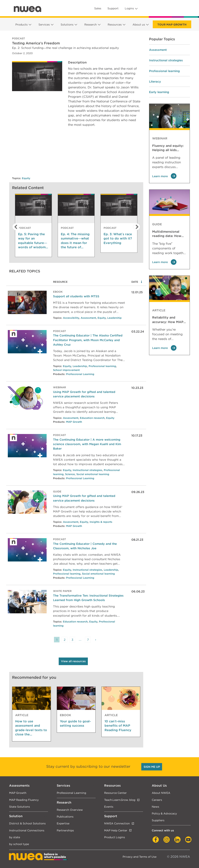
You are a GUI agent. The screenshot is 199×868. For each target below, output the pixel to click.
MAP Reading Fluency (24, 800)
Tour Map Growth (172, 25)
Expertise (63, 823)
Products (21, 25)
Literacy (155, 81)
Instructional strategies (87, 470)
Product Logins (115, 837)
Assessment (88, 318)
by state (15, 837)
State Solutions (20, 807)
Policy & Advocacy (164, 813)
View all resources (73, 661)
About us (139, 25)
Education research (92, 418)
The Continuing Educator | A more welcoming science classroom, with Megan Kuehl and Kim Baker (87, 444)
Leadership (114, 318)
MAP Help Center (116, 830)
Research (91, 25)
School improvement (66, 370)
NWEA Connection (117, 823)
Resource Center (115, 793)
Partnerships (65, 830)
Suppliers (158, 820)
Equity (26, 178)
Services (44, 25)
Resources (115, 25)
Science (70, 474)
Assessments (19, 786)
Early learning (159, 92)
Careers (157, 800)
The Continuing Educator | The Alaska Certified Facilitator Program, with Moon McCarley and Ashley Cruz (88, 340)
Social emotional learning (93, 474)
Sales (98, 8)
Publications (65, 817)
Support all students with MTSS (76, 296)
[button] (15, 227)
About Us (159, 786)
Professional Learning (80, 374)
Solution (16, 816)
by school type (19, 844)
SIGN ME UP (152, 767)
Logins (129, 8)
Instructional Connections (27, 830)
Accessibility (71, 318)
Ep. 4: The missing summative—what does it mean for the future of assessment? (75, 241)
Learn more (164, 176)
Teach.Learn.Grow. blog (120, 800)
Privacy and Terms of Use (140, 857)
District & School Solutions (27, 823)
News (155, 807)
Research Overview (70, 810)
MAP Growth (74, 422)
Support (113, 8)
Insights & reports (101, 522)
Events (109, 807)
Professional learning (102, 366)
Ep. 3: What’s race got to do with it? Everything (118, 239)
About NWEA (161, 793)
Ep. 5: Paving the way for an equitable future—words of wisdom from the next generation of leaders (33, 241)
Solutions (67, 25)
